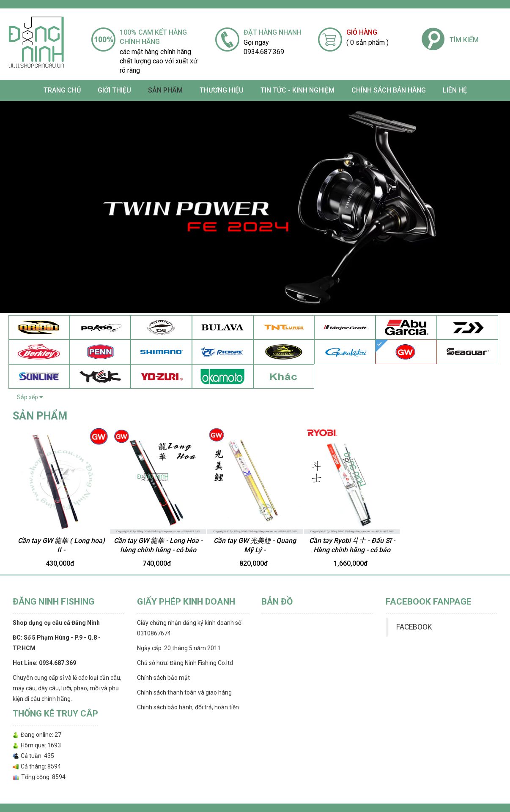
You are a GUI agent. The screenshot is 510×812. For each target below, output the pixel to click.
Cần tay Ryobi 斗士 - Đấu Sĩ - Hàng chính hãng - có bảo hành (352, 550)
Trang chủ (62, 90)
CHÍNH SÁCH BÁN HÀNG (389, 90)
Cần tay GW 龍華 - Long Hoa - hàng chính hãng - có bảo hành (158, 550)
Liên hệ (455, 90)
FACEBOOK (414, 627)
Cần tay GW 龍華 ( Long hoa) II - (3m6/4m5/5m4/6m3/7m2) (61, 550)
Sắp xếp (30, 397)
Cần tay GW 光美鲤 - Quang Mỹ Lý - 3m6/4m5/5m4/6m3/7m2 (255, 550)
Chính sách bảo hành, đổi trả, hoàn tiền (188, 707)
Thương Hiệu (222, 90)
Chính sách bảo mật (163, 678)
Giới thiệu (114, 90)
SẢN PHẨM (165, 90)
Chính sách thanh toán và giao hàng (184, 692)
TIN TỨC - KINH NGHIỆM (297, 90)
